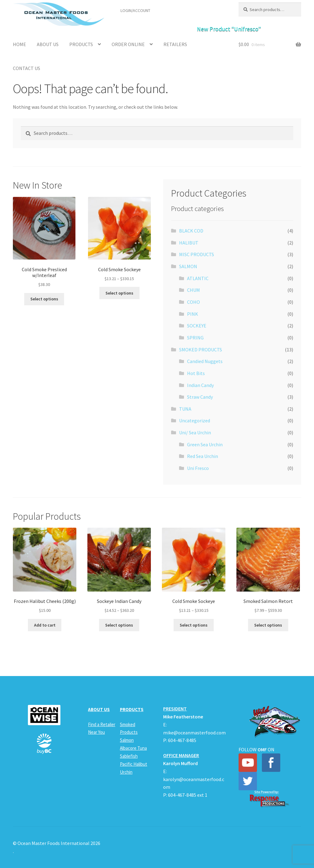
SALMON (188, 266)
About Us (48, 44)
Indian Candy (200, 385)
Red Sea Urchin (203, 456)
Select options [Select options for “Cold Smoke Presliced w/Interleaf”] (44, 299)
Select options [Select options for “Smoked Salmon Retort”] (268, 625)
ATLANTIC (198, 278)
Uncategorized (195, 420)
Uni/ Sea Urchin (195, 432)
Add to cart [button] (45, 625)
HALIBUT (189, 243)
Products (81, 44)
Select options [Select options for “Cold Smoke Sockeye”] (119, 293)
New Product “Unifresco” (229, 29)
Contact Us (27, 68)
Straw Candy (200, 397)
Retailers (175, 44)
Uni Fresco (198, 468)
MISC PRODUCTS (197, 254)
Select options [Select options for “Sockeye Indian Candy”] (119, 625)
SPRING (195, 338)
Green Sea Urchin (205, 444)
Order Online (128, 44)
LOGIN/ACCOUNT (135, 10)
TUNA (185, 409)
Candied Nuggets (205, 361)
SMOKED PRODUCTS (201, 350)
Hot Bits (196, 373)
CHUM (193, 290)
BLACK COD (191, 231)
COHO (193, 302)
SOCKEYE (197, 326)
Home (19, 44)
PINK (193, 314)
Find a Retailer (172, 10)
